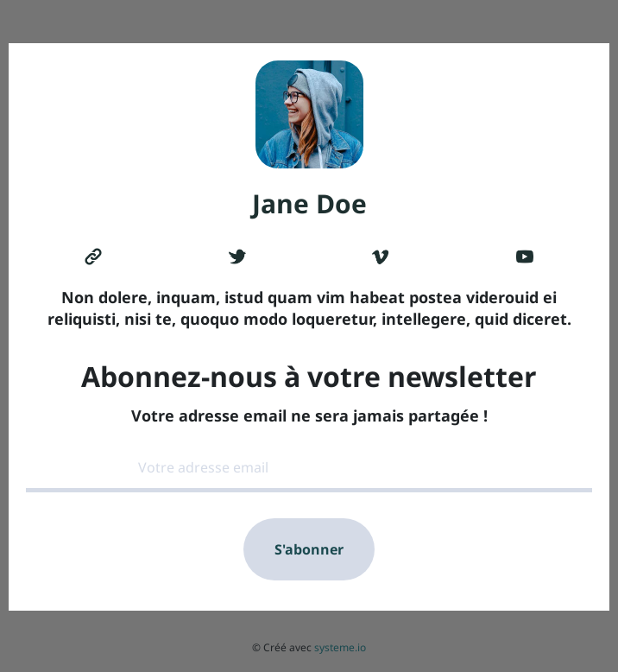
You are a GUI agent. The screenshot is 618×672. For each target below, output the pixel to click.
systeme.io (340, 647)
